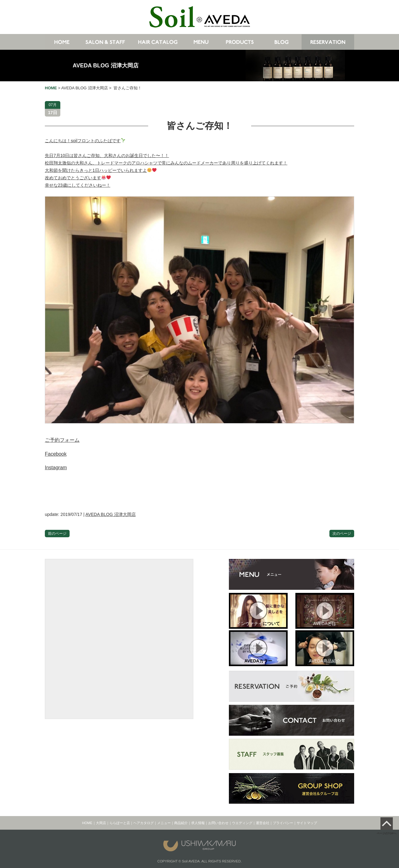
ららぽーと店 (120, 823)
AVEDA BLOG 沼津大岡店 (106, 66)
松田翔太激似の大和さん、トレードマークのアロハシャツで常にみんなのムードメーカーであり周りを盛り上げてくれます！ (166, 163)
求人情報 (198, 823)
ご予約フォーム (62, 440)
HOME (87, 823)
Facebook (56, 454)
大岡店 (101, 823)
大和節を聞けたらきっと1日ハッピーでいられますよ (101, 170)
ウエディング (242, 823)
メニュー (164, 823)
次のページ (342, 534)
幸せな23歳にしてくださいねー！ (78, 185)
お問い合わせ (218, 823)
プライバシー (283, 823)
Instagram (56, 468)
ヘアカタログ (144, 823)
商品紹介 (181, 823)
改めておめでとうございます (78, 178)
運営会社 (263, 823)
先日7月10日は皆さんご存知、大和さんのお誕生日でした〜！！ (107, 155)
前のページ (57, 534)
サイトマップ (307, 823)
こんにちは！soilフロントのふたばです (85, 141)
